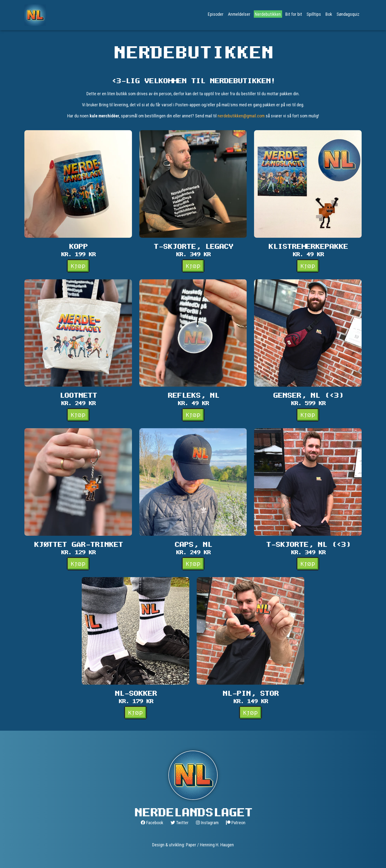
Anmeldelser (239, 14)
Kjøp (78, 266)
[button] (78, 201)
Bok (329, 14)
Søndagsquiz (348, 14)
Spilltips (314, 14)
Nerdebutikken (268, 14)
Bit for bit (294, 14)
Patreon (236, 823)
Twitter (180, 823)
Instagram (207, 823)
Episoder (216, 14)
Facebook (152, 823)
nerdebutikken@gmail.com (241, 116)
